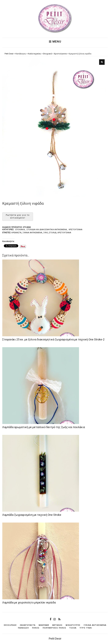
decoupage (10, 625)
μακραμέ (44, 625)
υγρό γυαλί (86, 628)
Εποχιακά (20, 229)
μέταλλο (57, 625)
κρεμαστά (16, 233)
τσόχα (73, 628)
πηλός (36, 628)
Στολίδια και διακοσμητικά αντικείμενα (47, 229)
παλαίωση (23, 628)
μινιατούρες (73, 625)
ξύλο (46, 233)
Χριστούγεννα (75, 229)
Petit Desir (55, 639)
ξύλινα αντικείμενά (32, 233)
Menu (55, 42)
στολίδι (53, 233)
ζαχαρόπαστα (28, 625)
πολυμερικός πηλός (54, 628)
